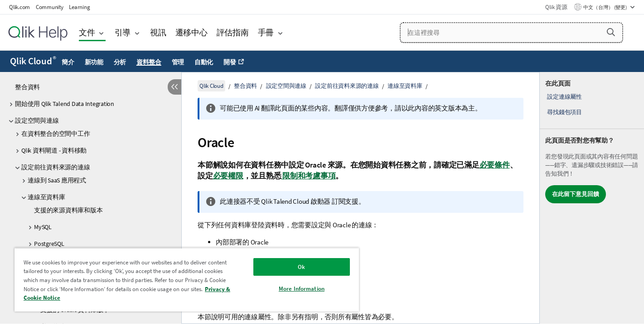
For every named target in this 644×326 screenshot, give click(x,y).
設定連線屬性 (564, 97)
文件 (87, 32)
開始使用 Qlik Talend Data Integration (65, 104)
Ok (301, 267)
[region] (187, 280)
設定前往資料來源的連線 (56, 167)
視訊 (158, 32)
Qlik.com (19, 7)
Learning (79, 7)
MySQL (43, 227)
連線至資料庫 (46, 197)
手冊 (266, 32)
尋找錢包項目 (564, 112)
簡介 (68, 62)
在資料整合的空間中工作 (56, 134)
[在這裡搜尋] (511, 33)
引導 (123, 32)
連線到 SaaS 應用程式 (57, 180)
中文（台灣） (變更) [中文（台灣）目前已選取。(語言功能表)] (605, 7)
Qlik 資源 (556, 7)
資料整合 (149, 62)
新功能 (94, 62)
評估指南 (233, 32)
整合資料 (27, 87)
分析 (120, 62)
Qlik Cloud (33, 61)
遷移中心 (191, 32)
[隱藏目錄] (174, 87)
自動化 (204, 62)
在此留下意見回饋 (576, 194)
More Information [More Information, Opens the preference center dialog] (302, 289)
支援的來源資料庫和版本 (68, 210)
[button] (611, 32)
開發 (230, 62)
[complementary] (592, 198)
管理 (178, 62)
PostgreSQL (49, 244)
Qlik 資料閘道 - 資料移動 (54, 150)
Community (50, 7)
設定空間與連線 (37, 120)
